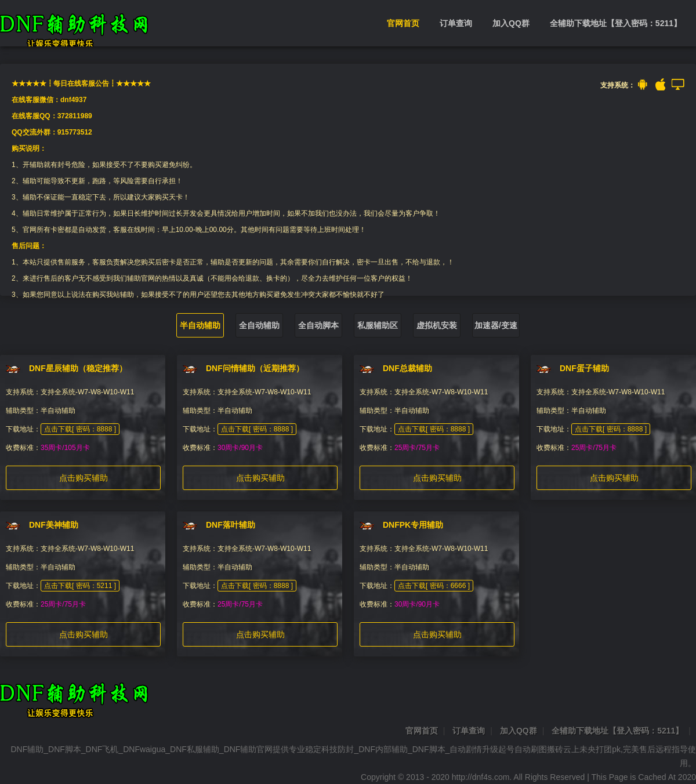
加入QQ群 (511, 23)
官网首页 (403, 23)
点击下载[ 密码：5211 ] (80, 586)
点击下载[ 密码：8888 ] (80, 429)
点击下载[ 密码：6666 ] (434, 586)
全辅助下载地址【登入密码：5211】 (616, 23)
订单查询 (456, 23)
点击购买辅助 (84, 478)
